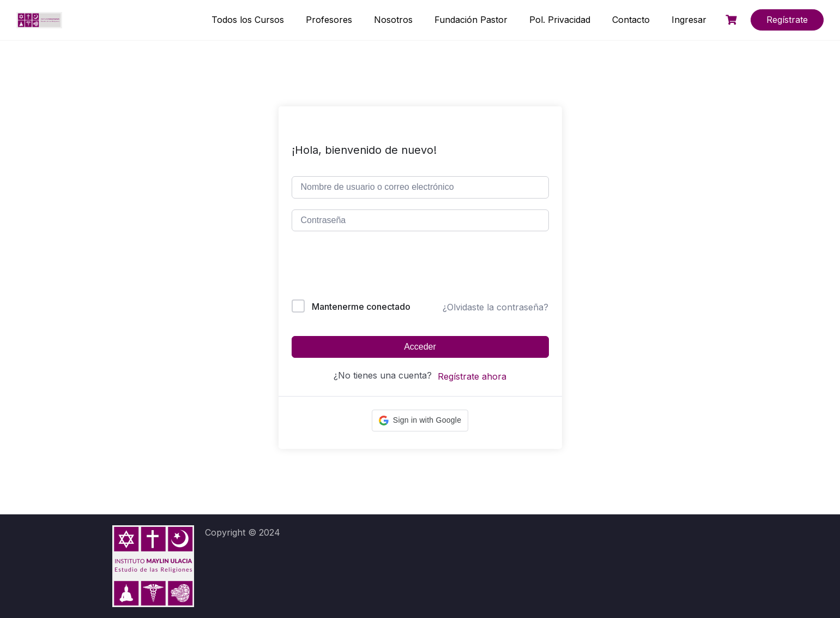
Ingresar (689, 20)
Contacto (631, 20)
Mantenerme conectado (361, 307)
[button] (420, 421)
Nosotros (393, 20)
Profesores (329, 20)
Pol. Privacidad (560, 20)
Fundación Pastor (471, 20)
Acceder (420, 347)
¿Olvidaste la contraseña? (495, 307)
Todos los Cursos (248, 20)
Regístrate (787, 20)
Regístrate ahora (472, 376)
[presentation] (365, 268)
